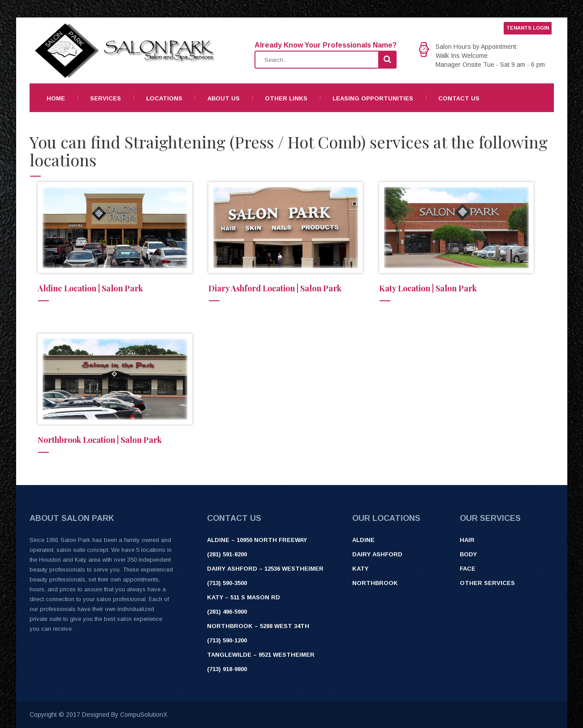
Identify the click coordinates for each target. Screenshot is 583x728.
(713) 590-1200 (227, 640)
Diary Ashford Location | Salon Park (275, 288)
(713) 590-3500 (227, 583)
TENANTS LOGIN (528, 28)
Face (468, 569)
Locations (164, 98)
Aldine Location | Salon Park (90, 288)
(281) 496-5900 (227, 612)
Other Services (487, 583)
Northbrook (375, 583)
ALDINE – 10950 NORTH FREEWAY (257, 540)
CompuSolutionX (144, 715)
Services (106, 98)
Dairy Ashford (377, 554)
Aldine (363, 540)
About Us (224, 98)
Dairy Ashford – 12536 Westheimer (265, 569)
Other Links (286, 98)
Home (56, 98)
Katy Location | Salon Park (428, 288)
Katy (360, 569)
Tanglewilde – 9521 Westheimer (261, 655)
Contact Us (459, 98)
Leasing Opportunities (373, 98)
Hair (467, 540)
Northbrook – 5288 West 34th (258, 626)
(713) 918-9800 (227, 669)
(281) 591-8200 (227, 554)
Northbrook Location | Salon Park (100, 440)
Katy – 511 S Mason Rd (244, 597)
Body (468, 554)
